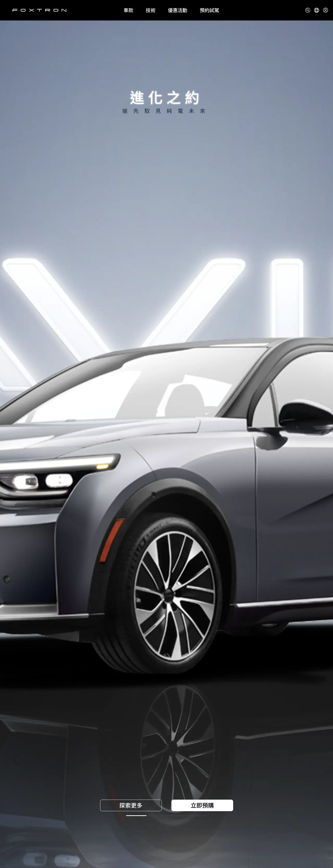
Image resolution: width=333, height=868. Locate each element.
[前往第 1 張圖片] (112, 816)
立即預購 (202, 805)
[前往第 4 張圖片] (222, 816)
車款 (129, 10)
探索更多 (131, 805)
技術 (151, 10)
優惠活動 (178, 10)
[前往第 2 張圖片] (148, 816)
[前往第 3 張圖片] (185, 816)
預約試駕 (210, 10)
